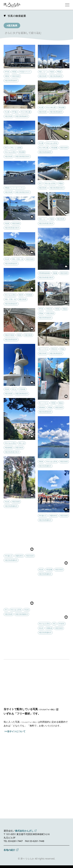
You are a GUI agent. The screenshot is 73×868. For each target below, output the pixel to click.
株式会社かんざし (24, 831)
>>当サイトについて (15, 731)
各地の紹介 (9, 850)
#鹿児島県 (12, 26)
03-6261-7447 (15, 841)
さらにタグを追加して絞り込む (23, 33)
